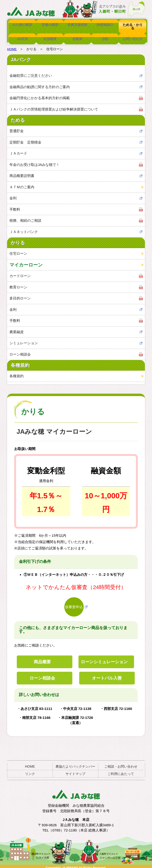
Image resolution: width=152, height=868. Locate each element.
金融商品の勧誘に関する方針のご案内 (40, 84)
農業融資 (17, 329)
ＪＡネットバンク (24, 229)
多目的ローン (20, 295)
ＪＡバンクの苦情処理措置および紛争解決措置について (54, 106)
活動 (105, 36)
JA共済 (22, 36)
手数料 (15, 207)
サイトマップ (75, 771)
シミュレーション (24, 340)
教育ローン (18, 284)
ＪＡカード (18, 150)
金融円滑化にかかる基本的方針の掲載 (40, 95)
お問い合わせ (132, 36)
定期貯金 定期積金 (25, 139)
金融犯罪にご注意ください (31, 73)
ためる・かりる (132, 25)
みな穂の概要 (22, 25)
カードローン (20, 273)
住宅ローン (18, 251)
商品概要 (42, 659)
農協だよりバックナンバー (75, 764)
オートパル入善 (107, 675)
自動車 (77, 36)
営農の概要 (50, 25)
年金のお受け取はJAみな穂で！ (35, 162)
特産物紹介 (105, 25)
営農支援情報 (77, 25)
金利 (13, 195)
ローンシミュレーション (104, 659)
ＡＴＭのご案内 (22, 184)
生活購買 (50, 36)
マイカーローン (26, 262)
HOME (12, 46)
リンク (30, 771)
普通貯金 (17, 128)
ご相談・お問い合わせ (121, 764)
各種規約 (17, 373)
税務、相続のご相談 (25, 218)
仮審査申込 (74, 604)
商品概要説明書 (22, 173)
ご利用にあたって (121, 771)
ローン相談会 (20, 351)
